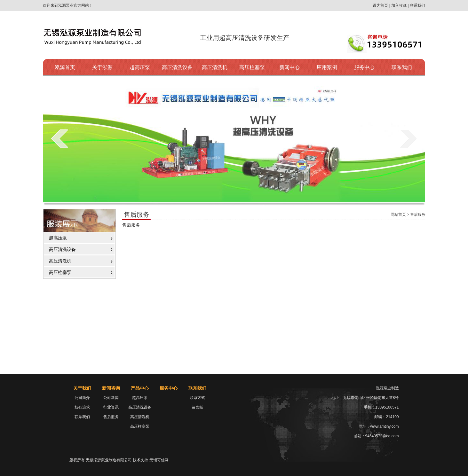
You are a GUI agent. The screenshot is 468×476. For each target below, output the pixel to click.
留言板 (197, 407)
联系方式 (197, 398)
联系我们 (402, 67)
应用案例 (327, 67)
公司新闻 (111, 398)
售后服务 (111, 417)
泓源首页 (65, 67)
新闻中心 (290, 67)
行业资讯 (111, 407)
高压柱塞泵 (252, 67)
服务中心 (364, 67)
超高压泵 (140, 67)
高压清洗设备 (177, 67)
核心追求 (82, 407)
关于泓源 (102, 67)
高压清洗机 (215, 67)
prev (60, 138)
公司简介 (82, 398)
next (408, 138)
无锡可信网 (159, 460)
